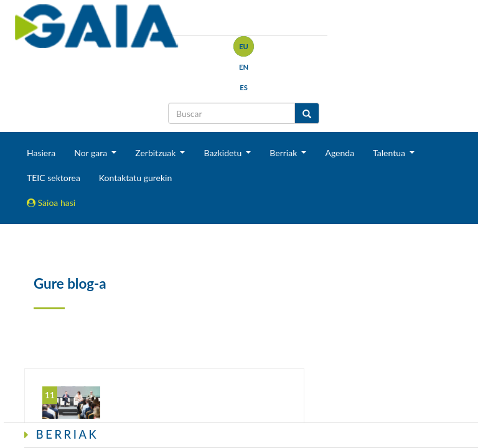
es (244, 87)
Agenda (340, 153)
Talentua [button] (390, 153)
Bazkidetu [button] (223, 153)
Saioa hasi (51, 203)
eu (244, 46)
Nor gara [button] (92, 153)
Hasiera (41, 153)
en (244, 67)
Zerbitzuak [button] (157, 153)
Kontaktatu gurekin (135, 178)
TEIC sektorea (54, 178)
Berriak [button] (284, 153)
